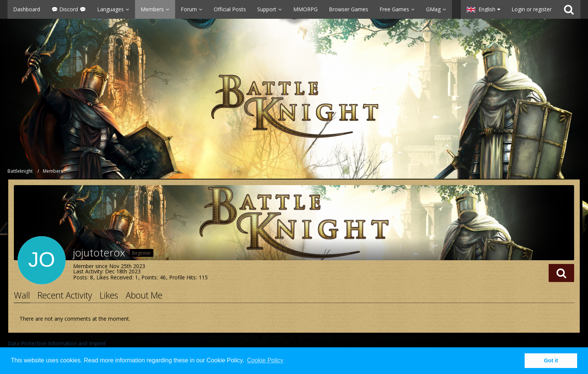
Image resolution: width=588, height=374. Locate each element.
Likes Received (114, 277)
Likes (109, 295)
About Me (144, 295)
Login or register (532, 9)
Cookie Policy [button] (265, 360)
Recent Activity (65, 295)
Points (149, 277)
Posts (80, 277)
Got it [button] (551, 360)
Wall (22, 295)
